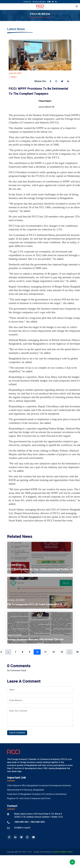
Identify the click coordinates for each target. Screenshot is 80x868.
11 (45, 652)
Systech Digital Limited (63, 852)
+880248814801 (22, 822)
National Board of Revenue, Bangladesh (26, 790)
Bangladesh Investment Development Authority (49, 786)
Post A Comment (17, 733)
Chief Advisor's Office (17, 786)
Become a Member (39, 2)
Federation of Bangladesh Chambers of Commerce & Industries (37, 794)
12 (54, 652)
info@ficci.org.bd (22, 828)
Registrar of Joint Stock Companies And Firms (29, 798)
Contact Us (27, 2)
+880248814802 (37, 822)
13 (62, 652)
